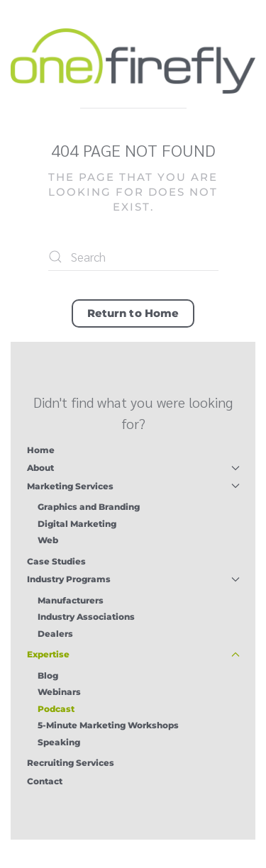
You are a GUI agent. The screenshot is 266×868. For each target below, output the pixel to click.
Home (41, 450)
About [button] (133, 468)
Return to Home (133, 313)
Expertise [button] (133, 654)
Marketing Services (133, 486)
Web (48, 540)
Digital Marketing (77, 524)
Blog (48, 675)
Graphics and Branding (89, 507)
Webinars (59, 692)
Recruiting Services (71, 763)
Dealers (55, 634)
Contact (45, 781)
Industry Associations (86, 617)
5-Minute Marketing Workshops (108, 725)
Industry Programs (133, 579)
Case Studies (56, 561)
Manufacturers (71, 600)
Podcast (56, 709)
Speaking (59, 742)
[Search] (133, 257)
